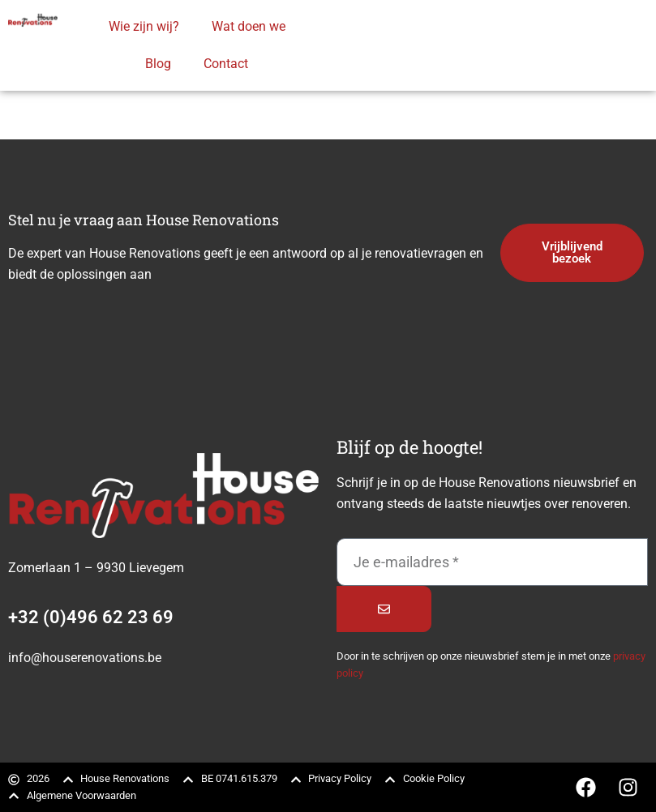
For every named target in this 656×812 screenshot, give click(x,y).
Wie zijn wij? (144, 26)
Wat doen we (249, 26)
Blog (158, 64)
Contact (226, 64)
